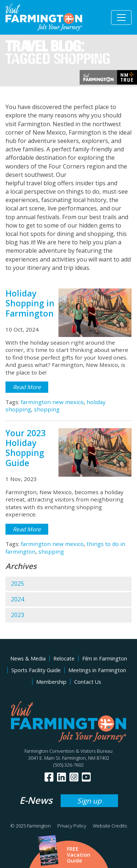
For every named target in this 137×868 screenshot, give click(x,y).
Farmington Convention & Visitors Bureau (68, 751)
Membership (51, 682)
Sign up (89, 801)
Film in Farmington (105, 658)
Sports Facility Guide (36, 670)
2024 (18, 599)
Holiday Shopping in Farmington (30, 303)
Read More (27, 387)
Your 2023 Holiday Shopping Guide (26, 448)
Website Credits (110, 826)
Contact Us (88, 682)
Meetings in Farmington (97, 670)
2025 (18, 584)
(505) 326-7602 (68, 765)
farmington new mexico (52, 402)
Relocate (64, 658)
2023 (18, 615)
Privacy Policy (72, 826)
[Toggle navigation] (121, 18)
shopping (47, 409)
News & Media (28, 658)
